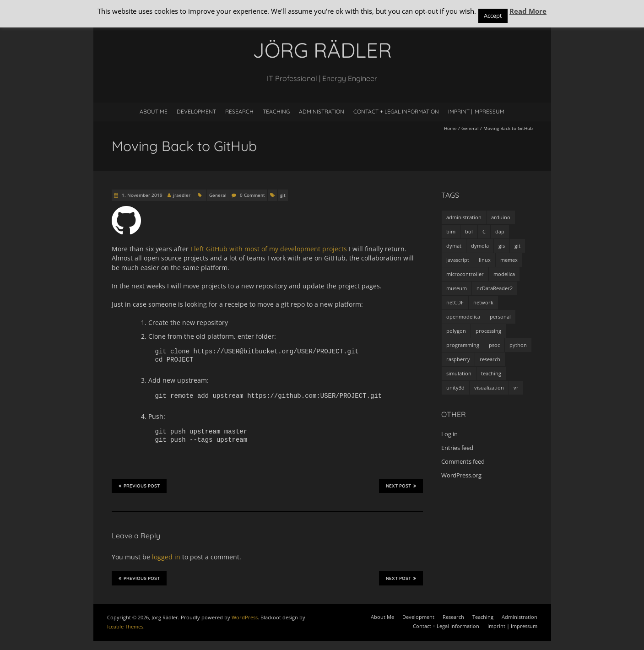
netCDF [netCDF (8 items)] (455, 302)
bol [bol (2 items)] (469, 231)
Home (450, 128)
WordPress (245, 617)
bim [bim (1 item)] (451, 231)
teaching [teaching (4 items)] (491, 373)
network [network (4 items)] (483, 302)
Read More (528, 11)
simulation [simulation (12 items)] (459, 373)
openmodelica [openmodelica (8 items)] (463, 317)
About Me (154, 111)
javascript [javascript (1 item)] (458, 260)
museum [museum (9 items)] (457, 288)
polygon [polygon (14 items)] (456, 331)
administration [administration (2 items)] (464, 217)
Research (239, 111)
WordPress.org (461, 475)
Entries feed (457, 448)
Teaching (276, 111)
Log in (449, 434)
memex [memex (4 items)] (509, 260)
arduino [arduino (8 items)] (501, 217)
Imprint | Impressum (476, 111)
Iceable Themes (125, 626)
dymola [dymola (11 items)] (480, 246)
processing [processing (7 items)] (488, 331)
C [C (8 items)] (484, 231)
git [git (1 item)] (517, 246)
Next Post (401, 486)
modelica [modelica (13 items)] (504, 274)
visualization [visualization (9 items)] (489, 387)
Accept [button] (493, 16)
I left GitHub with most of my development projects (269, 249)
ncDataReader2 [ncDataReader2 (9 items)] (495, 288)
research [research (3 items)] (490, 359)
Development (196, 111)
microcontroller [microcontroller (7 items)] (465, 274)
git (283, 195)
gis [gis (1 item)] (502, 246)
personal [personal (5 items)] (500, 317)
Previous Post (139, 486)
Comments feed (463, 461)
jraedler (182, 195)
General (470, 128)
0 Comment (252, 195)
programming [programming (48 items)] (463, 345)
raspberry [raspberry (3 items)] (458, 359)
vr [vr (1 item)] (516, 387)
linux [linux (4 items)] (485, 260)
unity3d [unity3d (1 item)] (455, 387)
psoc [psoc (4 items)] (494, 345)
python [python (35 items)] (518, 345)
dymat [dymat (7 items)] (454, 246)
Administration (322, 111)
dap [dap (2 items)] (500, 231)
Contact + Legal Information (396, 111)
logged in (166, 557)
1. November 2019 (141, 195)
